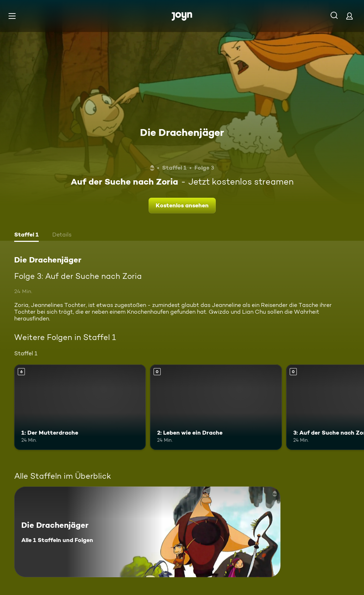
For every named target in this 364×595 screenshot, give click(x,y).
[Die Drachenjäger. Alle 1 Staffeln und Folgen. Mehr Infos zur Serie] (147, 532)
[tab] (26, 235)
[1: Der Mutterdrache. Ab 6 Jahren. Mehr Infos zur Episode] (80, 407)
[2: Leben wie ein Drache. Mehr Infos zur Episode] (216, 407)
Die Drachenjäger (182, 132)
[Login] (349, 16)
